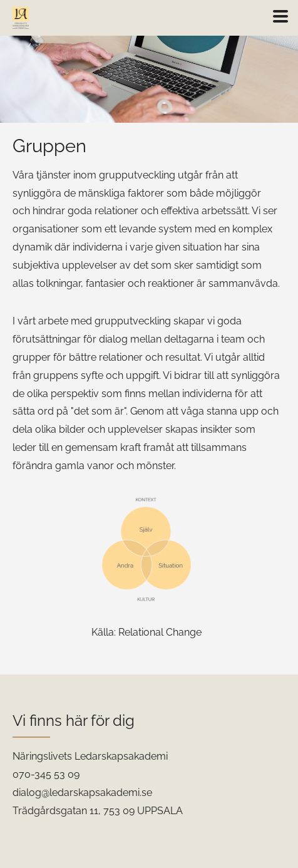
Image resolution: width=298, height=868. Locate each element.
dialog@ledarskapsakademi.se (82, 793)
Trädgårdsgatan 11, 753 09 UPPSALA (98, 811)
